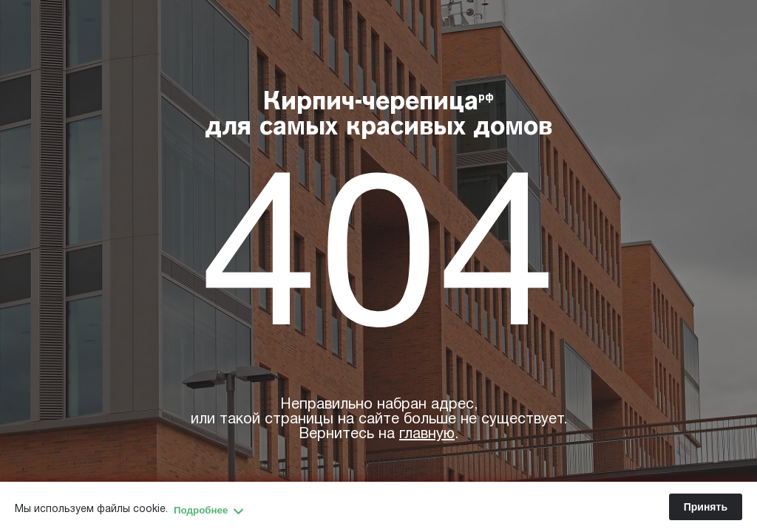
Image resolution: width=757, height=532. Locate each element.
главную (427, 434)
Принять (706, 507)
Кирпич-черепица (379, 116)
